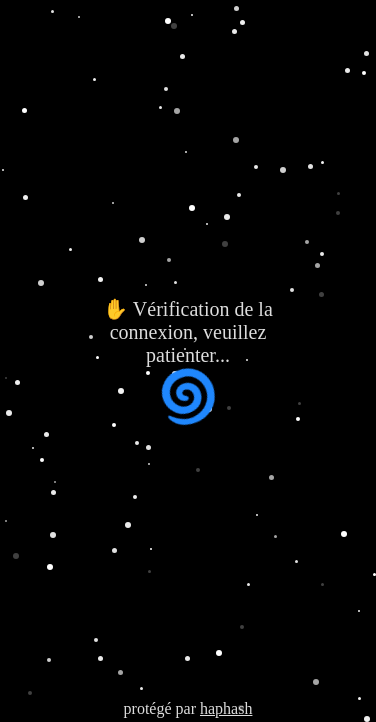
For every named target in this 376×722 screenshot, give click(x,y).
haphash (226, 708)
